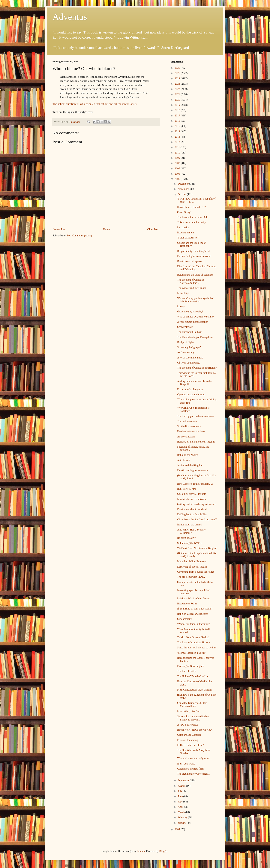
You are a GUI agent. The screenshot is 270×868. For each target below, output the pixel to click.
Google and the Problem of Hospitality (191, 244)
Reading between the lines (191, 431)
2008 (178, 163)
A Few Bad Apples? (188, 725)
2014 (178, 132)
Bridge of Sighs (185, 342)
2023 (178, 84)
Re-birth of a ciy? (186, 538)
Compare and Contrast (189, 735)
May (180, 802)
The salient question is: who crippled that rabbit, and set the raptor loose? (95, 104)
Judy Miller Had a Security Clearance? (191, 531)
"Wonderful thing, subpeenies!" (194, 624)
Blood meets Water (187, 604)
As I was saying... (187, 352)
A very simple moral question (193, 322)
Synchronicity (185, 619)
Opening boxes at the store (191, 395)
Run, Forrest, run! (187, 489)
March (181, 812)
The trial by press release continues (196, 416)
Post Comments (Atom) (79, 236)
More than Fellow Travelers (192, 561)
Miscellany (183, 293)
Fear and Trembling (187, 740)
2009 (178, 158)
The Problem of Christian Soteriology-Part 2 (191, 281)
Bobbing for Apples (187, 455)
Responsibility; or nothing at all (194, 251)
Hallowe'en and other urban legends (196, 442)
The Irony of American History (193, 643)
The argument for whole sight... (194, 774)
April (181, 807)
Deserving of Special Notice (192, 567)
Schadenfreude (185, 327)
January (182, 823)
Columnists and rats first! (190, 769)
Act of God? (184, 460)
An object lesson (186, 437)
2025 (178, 73)
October (182, 194)
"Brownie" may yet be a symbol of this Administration (195, 300)
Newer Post (60, 229)
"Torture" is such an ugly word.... (195, 758)
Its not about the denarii (190, 525)
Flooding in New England (191, 666)
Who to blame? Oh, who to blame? (196, 317)
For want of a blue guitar (190, 389)
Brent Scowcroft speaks (190, 261)
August (182, 786)
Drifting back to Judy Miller (192, 514)
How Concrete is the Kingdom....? (195, 484)
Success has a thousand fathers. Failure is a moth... (194, 718)
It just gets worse (186, 764)
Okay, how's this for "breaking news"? (197, 520)
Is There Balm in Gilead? (190, 745)
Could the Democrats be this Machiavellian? (192, 705)
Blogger (163, 851)
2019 (178, 105)
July (180, 791)
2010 (178, 153)
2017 (178, 116)
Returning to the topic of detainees (195, 275)
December (183, 184)
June (180, 796)
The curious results (187, 421)
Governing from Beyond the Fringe (196, 572)
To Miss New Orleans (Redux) (193, 637)
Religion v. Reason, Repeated (193, 614)
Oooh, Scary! (184, 212)
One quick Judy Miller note (192, 494)
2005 (178, 179)
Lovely (181, 307)
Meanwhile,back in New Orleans (194, 690)
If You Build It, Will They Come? (195, 609)
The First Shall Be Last (189, 332)
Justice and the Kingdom (190, 465)
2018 (178, 110)
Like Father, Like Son (189, 711)
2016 (178, 121)
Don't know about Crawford (192, 509)
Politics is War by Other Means (194, 599)
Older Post (153, 229)
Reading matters (186, 233)
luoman (141, 851)
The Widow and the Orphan (192, 288)
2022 (178, 89)
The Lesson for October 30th (192, 217)
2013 (178, 137)
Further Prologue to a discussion (194, 256)
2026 (178, 68)
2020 (178, 100)
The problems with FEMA (191, 577)
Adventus (70, 17)
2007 (178, 169)
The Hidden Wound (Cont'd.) (192, 676)
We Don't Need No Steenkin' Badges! (197, 548)
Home (106, 229)
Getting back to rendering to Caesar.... (197, 504)
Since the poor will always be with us (197, 648)
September (184, 780)
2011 (178, 147)
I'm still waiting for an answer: (193, 470)
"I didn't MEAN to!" (188, 238)
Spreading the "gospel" (189, 347)
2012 (178, 142)
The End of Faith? (187, 671)
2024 (178, 79)
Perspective (183, 228)
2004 (178, 829)
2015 (178, 126)
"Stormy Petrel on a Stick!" (192, 653)
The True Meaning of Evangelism (195, 337)
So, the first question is (189, 426)
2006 (178, 174)
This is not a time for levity (191, 222)
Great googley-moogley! (190, 312)
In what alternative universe (192, 499)
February (183, 818)
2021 (178, 94)
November (184, 189)
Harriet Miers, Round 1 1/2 (191, 207)
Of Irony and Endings (189, 363)
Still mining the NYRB (189, 543)
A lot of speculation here (190, 358)
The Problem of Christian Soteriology (197, 368)
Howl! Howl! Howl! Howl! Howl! (195, 730)
